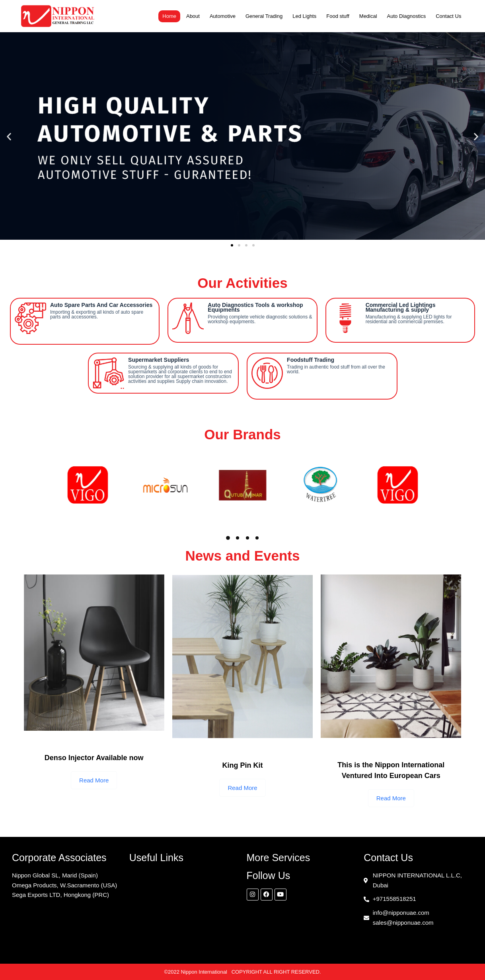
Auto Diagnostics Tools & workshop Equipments (255, 307)
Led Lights (304, 16)
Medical (368, 16)
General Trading (264, 16)
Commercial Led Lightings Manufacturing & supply (401, 307)
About (193, 16)
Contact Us (448, 16)
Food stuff (338, 16)
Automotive (223, 16)
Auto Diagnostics (407, 16)
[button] (9, 136)
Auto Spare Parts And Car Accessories (101, 305)
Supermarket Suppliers (159, 360)
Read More (94, 780)
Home (169, 16)
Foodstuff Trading (311, 360)
